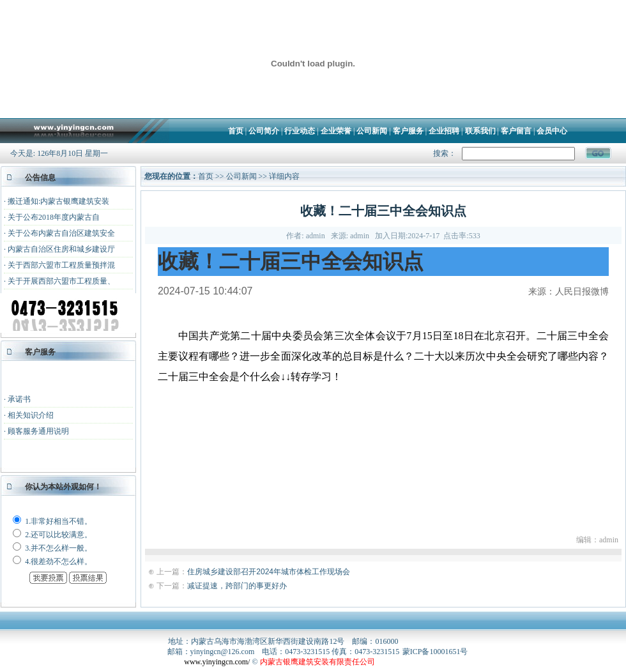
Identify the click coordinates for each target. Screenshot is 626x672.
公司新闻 (372, 131)
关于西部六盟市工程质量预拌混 (61, 265)
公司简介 (264, 131)
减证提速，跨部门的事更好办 (237, 586)
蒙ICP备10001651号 (435, 652)
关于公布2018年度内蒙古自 (54, 217)
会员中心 (552, 131)
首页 (236, 131)
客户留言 (516, 131)
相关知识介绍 (31, 415)
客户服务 (408, 131)
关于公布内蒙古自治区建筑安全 (61, 233)
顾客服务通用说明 (38, 431)
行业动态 (300, 131)
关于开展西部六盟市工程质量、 (61, 281)
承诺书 (19, 399)
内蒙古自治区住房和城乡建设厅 (61, 249)
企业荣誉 (336, 131)
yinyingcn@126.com (223, 652)
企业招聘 (444, 131)
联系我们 (480, 131)
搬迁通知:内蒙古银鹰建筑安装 (58, 201)
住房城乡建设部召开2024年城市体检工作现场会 (269, 572)
